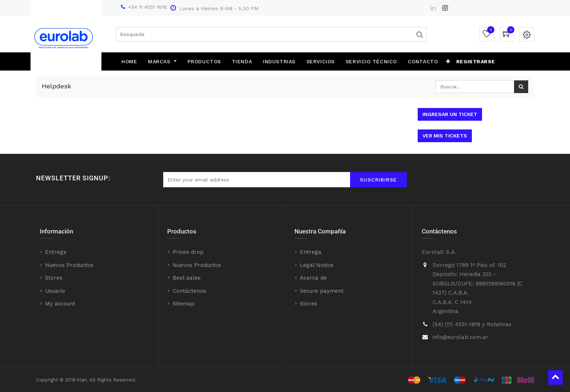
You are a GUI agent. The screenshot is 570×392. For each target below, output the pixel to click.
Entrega (56, 252)
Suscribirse (378, 180)
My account (60, 304)
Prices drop (188, 252)
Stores (54, 278)
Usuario (55, 291)
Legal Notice (317, 265)
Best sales (187, 278)
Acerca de (313, 278)
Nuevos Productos (69, 265)
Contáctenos (189, 291)
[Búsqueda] (521, 87)
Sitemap (184, 304)
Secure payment (322, 291)
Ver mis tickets (445, 136)
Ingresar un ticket (450, 114)
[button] (448, 61)
